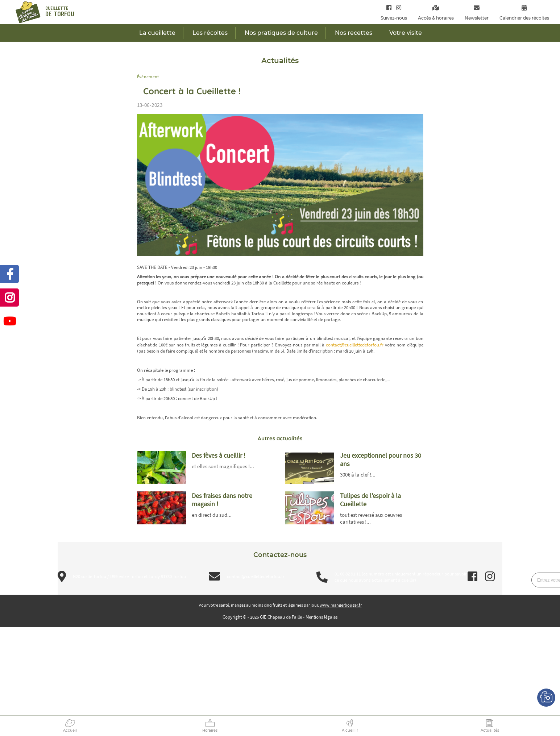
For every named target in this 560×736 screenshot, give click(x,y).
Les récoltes (210, 33)
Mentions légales (322, 617)
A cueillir (350, 730)
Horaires (210, 730)
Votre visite (406, 33)
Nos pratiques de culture (281, 33)
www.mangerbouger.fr (341, 605)
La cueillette (157, 33)
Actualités (490, 730)
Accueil (70, 730)
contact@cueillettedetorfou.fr (355, 345)
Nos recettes (354, 33)
